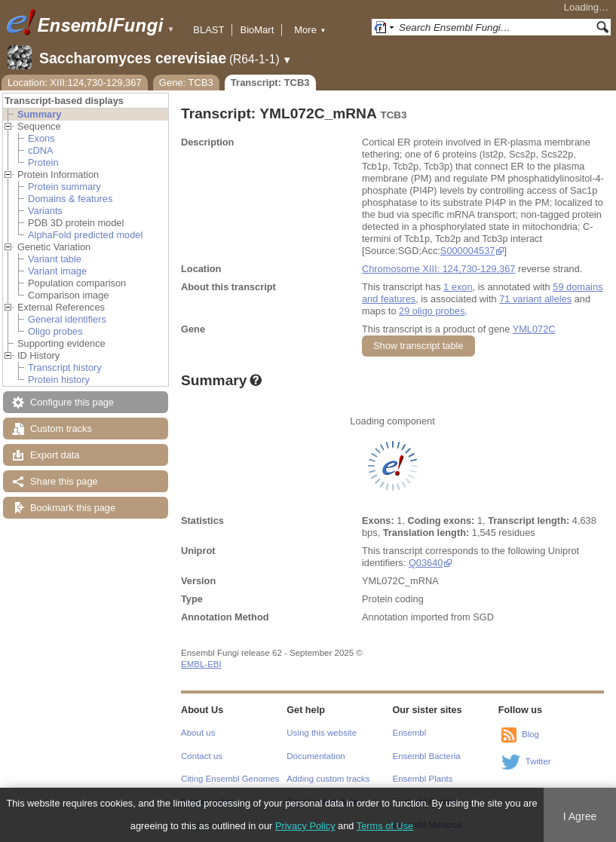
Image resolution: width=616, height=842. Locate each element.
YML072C (534, 329)
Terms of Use (385, 826)
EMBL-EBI (201, 664)
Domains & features (70, 199)
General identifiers (67, 319)
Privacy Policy (305, 826)
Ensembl (410, 733)
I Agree (580, 816)
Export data (55, 455)
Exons (41, 138)
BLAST (208, 30)
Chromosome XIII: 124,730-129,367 (438, 269)
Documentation (316, 756)
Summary (39, 114)
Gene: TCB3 (186, 83)
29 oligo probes (432, 311)
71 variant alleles (535, 299)
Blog (530, 734)
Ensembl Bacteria (427, 756)
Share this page (64, 481)
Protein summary (64, 187)
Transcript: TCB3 (270, 83)
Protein (43, 162)
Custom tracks (61, 429)
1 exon (458, 287)
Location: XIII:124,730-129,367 (75, 83)
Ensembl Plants (423, 779)
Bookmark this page (73, 508)
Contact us (202, 756)
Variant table (55, 259)
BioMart (257, 30)
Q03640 (426, 563)
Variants (45, 211)
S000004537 (468, 251)
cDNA (40, 150)
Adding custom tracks (328, 779)
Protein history (59, 380)
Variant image (57, 271)
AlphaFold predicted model (85, 235)
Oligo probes (55, 331)
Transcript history (65, 367)
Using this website (322, 733)
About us (198, 733)
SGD (483, 617)
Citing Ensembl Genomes (230, 779)
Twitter (538, 761)
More (310, 30)
